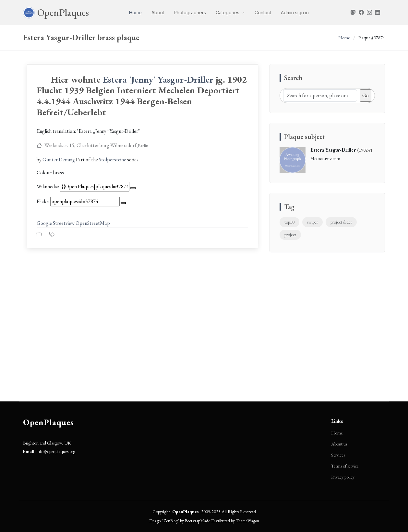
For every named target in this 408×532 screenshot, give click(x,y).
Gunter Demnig (59, 160)
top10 (289, 222)
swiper (312, 222)
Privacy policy (343, 477)
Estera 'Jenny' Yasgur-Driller (158, 79)
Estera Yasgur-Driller (333, 150)
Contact (263, 12)
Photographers (190, 12)
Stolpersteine (113, 160)
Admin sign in (295, 12)
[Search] (320, 96)
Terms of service (345, 466)
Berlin (143, 145)
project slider (341, 222)
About (158, 12)
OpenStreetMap (93, 223)
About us (339, 444)
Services (338, 455)
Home (135, 12)
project (290, 235)
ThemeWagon (247, 521)
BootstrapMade (198, 521)
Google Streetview (56, 223)
